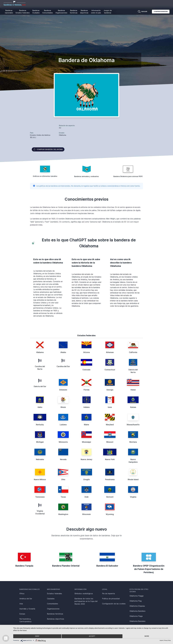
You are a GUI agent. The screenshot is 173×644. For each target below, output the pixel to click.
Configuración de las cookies (114, 604)
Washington (63, 514)
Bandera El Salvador (107, 566)
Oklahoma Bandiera (137, 611)
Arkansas (110, 352)
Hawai (133, 390)
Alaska (63, 352)
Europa (22, 614)
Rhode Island (133, 479)
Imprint (161, 640)
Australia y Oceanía (27, 609)
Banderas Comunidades (48, 12)
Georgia (110, 390)
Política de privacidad (111, 599)
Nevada (63, 459)
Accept (92, 636)
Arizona (86, 352)
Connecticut (110, 370)
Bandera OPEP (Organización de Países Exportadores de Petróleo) (149, 569)
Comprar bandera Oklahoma (48, 149)
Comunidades (53, 604)
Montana (133, 442)
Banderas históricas (74, 12)
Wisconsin (86, 514)
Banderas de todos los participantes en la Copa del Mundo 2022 (86, 601)
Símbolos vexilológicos (84, 594)
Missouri (110, 442)
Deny (37, 636)
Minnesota (63, 442)
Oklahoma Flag (136, 601)
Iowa (110, 407)
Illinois (63, 407)
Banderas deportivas (84, 12)
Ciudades (51, 599)
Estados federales (55, 594)
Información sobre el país (96, 12)
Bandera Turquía (24, 566)
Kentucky (40, 425)
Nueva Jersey (86, 459)
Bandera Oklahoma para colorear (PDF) (128, 176)
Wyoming (110, 514)
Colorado (86, 370)
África (22, 594)
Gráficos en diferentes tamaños (45, 176)
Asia (21, 604)
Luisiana (63, 425)
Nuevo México (40, 479)
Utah (86, 497)
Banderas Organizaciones (61, 12)
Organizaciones (53, 609)
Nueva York (110, 459)
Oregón (86, 479)
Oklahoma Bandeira (137, 621)
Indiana (86, 407)
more (147, 636)
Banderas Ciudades (36, 12)
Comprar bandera (161, 12)
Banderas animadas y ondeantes (86, 176)
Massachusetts (133, 425)
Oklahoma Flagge (137, 596)
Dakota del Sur (40, 386)
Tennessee (40, 497)
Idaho (40, 407)
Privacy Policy (167, 640)
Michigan (40, 442)
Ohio (63, 479)
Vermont (110, 497)
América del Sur (26, 599)
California (133, 352)
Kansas (133, 407)
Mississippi (86, 442)
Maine (86, 425)
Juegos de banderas (108, 12)
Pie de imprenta (108, 594)
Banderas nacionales (9, 12)
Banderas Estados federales (23, 12)
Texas (63, 497)
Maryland (110, 425)
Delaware (63, 390)
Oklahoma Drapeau (137, 606)
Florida (86, 390)
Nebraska (40, 459)
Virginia (133, 497)
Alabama (40, 352)
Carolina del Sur (63, 366)
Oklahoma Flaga (136, 616)
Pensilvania (110, 479)
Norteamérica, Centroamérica (25, 620)
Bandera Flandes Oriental (66, 566)
